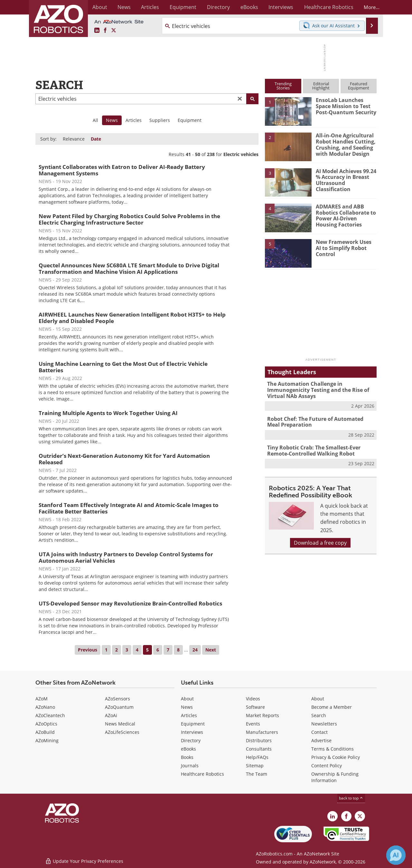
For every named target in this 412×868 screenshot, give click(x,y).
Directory (191, 740)
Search (319, 715)
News (187, 707)
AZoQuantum (119, 707)
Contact (319, 732)
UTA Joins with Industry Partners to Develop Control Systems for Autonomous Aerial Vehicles (126, 557)
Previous (88, 650)
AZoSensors (117, 699)
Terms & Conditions (332, 749)
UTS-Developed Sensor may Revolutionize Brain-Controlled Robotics (130, 603)
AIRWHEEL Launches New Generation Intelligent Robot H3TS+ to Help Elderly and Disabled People (132, 318)
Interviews (192, 732)
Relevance (74, 139)
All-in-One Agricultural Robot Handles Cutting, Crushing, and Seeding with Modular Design (344, 144)
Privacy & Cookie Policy (336, 757)
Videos (253, 699)
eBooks (188, 749)
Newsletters (324, 724)
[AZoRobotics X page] (114, 31)
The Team (257, 774)
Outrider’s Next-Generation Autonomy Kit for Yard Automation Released (124, 459)
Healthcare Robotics (202, 774)
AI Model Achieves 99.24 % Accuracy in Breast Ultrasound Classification (345, 180)
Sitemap (255, 766)
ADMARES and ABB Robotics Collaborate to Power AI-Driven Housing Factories (346, 215)
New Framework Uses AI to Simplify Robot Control (345, 248)
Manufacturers (262, 732)
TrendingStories (283, 86)
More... (370, 7)
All (95, 120)
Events (253, 724)
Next (211, 650)
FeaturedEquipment (359, 86)
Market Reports (262, 715)
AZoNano (45, 707)
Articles (134, 120)
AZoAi (111, 715)
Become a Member (332, 707)
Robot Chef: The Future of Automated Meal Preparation (319, 421)
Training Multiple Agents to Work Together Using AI (108, 413)
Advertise (321, 740)
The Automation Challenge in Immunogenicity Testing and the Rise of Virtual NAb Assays (316, 390)
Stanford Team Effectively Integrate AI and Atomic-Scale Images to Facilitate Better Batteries (129, 508)
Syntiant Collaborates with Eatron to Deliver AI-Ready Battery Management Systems (122, 170)
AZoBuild (45, 732)
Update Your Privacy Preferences (84, 860)
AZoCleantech (50, 715)
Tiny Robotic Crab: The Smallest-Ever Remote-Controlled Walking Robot (312, 449)
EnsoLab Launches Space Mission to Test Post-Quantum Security (345, 106)
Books (187, 757)
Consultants (259, 749)
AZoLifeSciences (122, 732)
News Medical (120, 724)
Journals (190, 766)
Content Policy (327, 766)
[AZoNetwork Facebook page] (105, 31)
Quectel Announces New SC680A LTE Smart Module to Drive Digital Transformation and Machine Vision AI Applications (129, 268)
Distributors (259, 740)
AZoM (42, 699)
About (187, 699)
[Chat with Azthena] (396, 855)
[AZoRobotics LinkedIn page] (97, 31)
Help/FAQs (257, 757)
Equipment (190, 120)
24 (195, 650)
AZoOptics (46, 724)
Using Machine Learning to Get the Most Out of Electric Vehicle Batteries (123, 367)
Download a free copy (320, 541)
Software (255, 707)
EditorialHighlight (321, 86)
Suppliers (160, 120)
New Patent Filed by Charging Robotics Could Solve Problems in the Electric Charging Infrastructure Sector (129, 219)
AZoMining (47, 740)
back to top (351, 798)
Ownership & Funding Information (335, 777)
